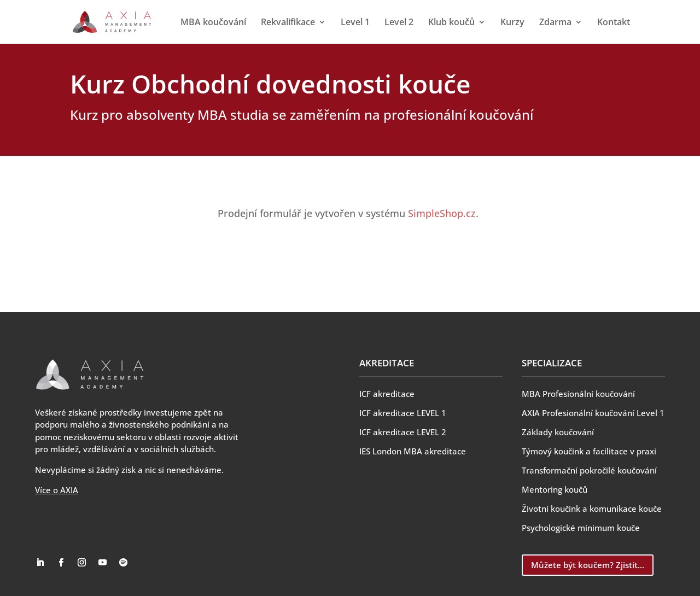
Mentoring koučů (555, 489)
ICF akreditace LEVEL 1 (403, 413)
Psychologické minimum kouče (581, 528)
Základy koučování (558, 432)
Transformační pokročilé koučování (589, 470)
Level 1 (355, 23)
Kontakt (614, 23)
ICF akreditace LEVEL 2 (403, 432)
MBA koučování (213, 23)
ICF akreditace (387, 394)
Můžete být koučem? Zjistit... (588, 565)
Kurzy (512, 23)
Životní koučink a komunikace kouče (592, 509)
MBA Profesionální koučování (578, 394)
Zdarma (555, 23)
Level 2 (399, 23)
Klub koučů (451, 23)
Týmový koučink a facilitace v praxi (589, 451)
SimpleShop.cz (442, 213)
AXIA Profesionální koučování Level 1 (593, 413)
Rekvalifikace (288, 23)
